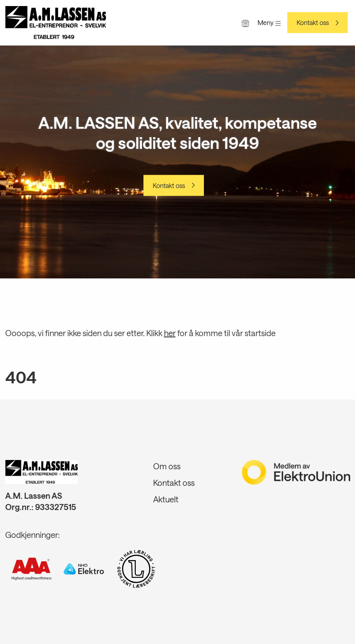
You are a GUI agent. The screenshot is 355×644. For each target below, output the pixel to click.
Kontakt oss (313, 23)
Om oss (167, 466)
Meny (269, 22)
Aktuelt (166, 499)
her (170, 333)
